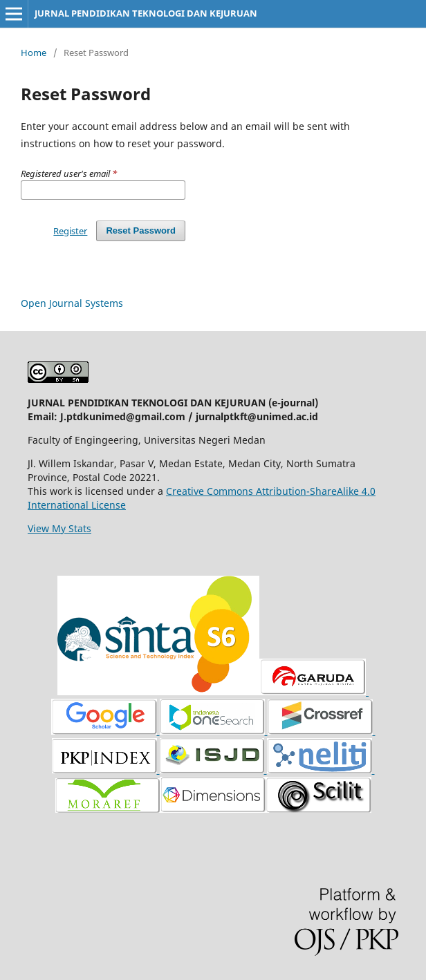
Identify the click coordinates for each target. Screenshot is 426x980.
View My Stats (59, 528)
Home (34, 53)
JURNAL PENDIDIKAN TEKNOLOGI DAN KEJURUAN (146, 13)
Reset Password (141, 230)
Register (70, 231)
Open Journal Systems (72, 303)
